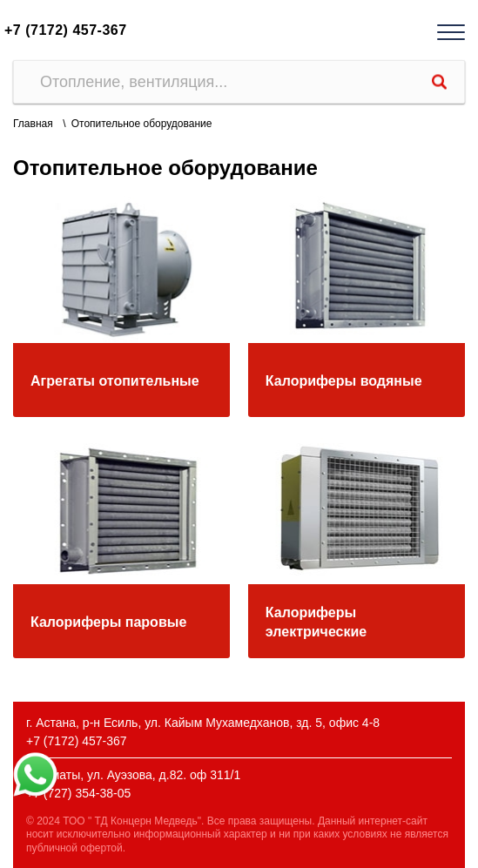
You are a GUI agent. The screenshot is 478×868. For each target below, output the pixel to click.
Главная (33, 124)
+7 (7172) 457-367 (66, 30)
